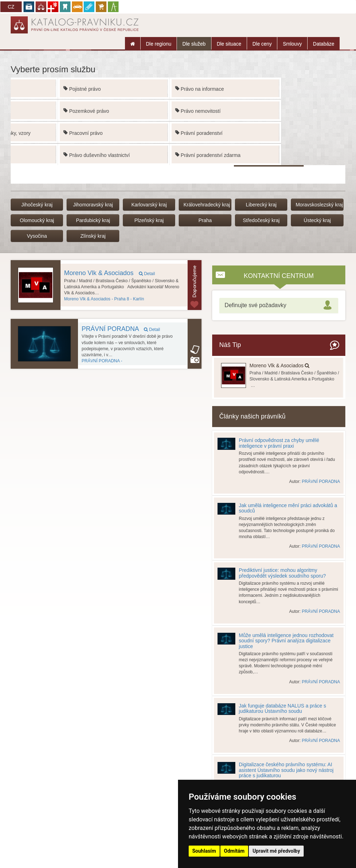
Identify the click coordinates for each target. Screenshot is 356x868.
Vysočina (37, 236)
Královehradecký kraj (207, 205)
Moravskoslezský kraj (319, 205)
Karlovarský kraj (149, 205)
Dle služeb (194, 44)
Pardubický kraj (93, 220)
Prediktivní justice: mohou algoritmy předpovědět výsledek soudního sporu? (282, 573)
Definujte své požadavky (255, 305)
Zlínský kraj (93, 236)
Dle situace (229, 44)
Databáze (324, 44)
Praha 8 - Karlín (104, 299)
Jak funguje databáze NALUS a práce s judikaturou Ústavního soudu (282, 708)
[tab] (279, 306)
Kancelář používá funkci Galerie (195, 360)
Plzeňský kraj (149, 220)
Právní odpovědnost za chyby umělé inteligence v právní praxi (279, 443)
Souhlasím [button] (204, 851)
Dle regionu (159, 44)
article (195, 349)
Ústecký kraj (317, 220)
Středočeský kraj (261, 220)
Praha (205, 220)
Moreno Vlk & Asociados (109, 273)
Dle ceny (262, 44)
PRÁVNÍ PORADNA (121, 329)
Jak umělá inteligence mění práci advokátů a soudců (288, 508)
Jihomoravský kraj (93, 205)
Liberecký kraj (261, 205)
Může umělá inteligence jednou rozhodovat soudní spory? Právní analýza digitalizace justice (286, 641)
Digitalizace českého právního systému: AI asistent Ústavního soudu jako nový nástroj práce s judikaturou (286, 770)
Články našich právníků (252, 416)
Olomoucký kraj (37, 220)
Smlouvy (292, 44)
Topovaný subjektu (195, 285)
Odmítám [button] (234, 851)
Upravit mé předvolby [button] (276, 851)
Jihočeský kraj (37, 205)
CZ (11, 7)
